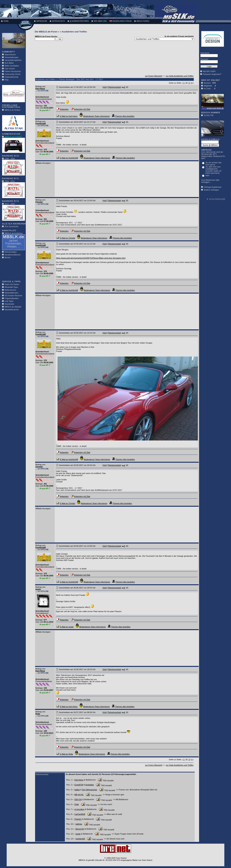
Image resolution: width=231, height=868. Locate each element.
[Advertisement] (13, 271)
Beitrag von (40, 86)
